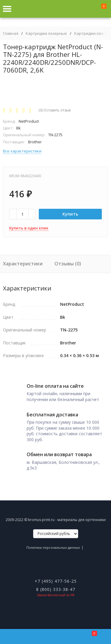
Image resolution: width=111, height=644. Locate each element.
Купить (70, 214)
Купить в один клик (29, 228)
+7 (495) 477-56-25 (56, 581)
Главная (11, 33)
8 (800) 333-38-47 (56, 589)
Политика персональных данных (53, 547)
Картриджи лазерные (46, 33)
